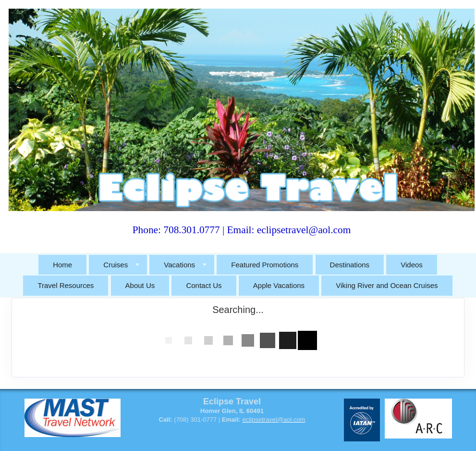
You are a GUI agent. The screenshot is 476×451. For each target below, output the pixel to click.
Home (62, 265)
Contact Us (204, 285)
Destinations (350, 265)
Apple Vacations (279, 285)
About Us (140, 285)
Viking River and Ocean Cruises (387, 285)
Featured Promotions (265, 265)
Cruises (116, 265)
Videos (412, 265)
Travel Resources (66, 285)
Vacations (179, 265)
